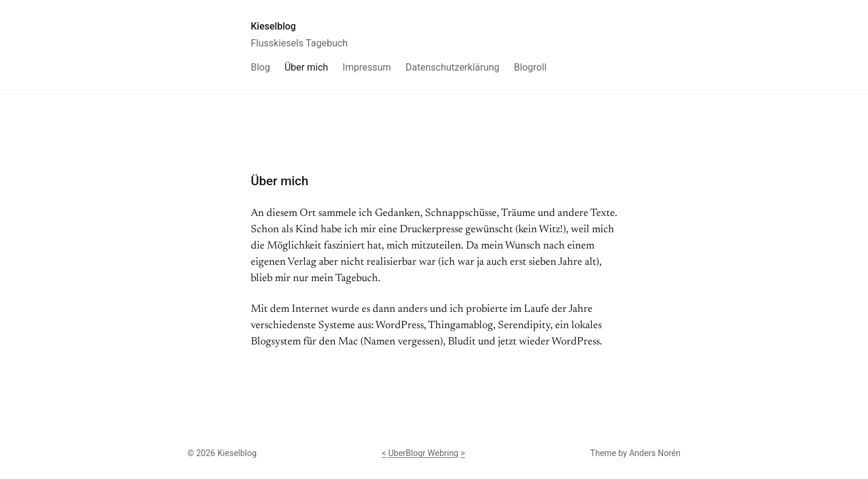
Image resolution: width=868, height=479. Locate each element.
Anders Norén (655, 453)
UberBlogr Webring (423, 453)
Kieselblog (273, 26)
